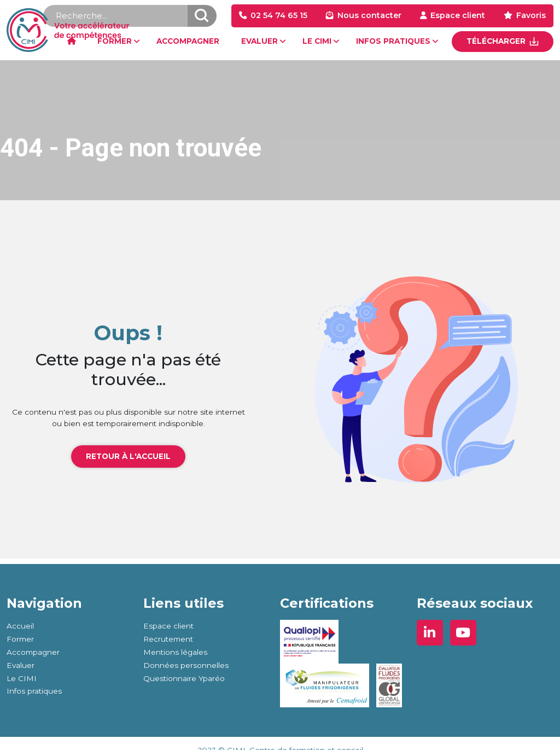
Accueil (20, 626)
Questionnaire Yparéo (184, 678)
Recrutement (168, 639)
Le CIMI (22, 678)
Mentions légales (175, 652)
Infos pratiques (34, 691)
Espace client (458, 15)
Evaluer (21, 665)
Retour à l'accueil (128, 456)
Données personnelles (186, 665)
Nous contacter (369, 15)
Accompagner (33, 652)
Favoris (531, 15)
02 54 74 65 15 (279, 15)
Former (20, 639)
